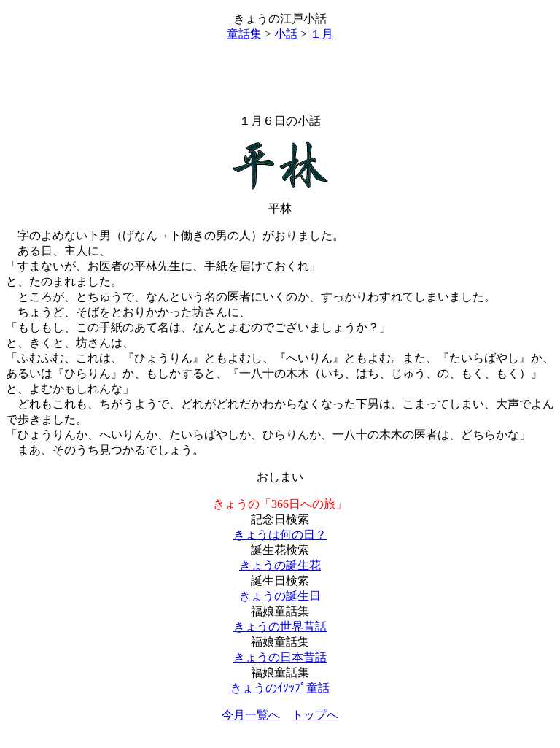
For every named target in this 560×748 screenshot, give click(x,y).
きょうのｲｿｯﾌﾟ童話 (280, 688)
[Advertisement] (280, 78)
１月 (322, 34)
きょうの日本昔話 (280, 657)
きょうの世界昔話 (280, 626)
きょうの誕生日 (280, 596)
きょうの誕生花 (280, 565)
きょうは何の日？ (280, 535)
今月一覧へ (251, 715)
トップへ (315, 715)
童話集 (244, 34)
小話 (286, 34)
